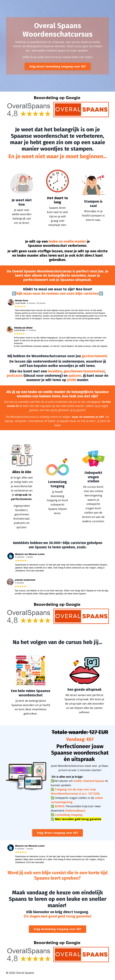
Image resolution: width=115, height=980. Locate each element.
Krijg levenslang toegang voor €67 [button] (57, 931)
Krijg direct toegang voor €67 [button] (57, 835)
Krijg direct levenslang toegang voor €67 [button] (58, 67)
